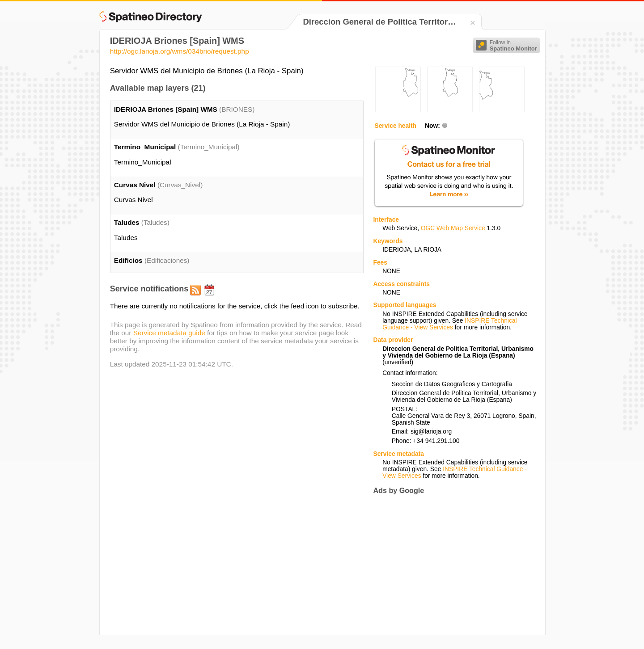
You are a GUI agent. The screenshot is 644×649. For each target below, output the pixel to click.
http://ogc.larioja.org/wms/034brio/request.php (180, 51)
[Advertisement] (448, 565)
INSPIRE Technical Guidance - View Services (449, 324)
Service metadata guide (169, 333)
